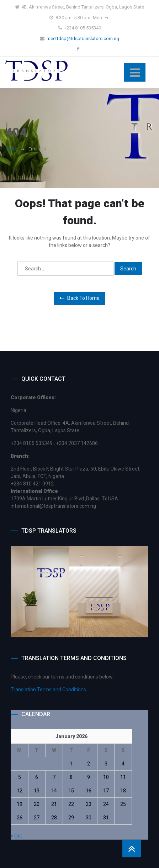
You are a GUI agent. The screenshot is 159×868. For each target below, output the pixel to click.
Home (11, 149)
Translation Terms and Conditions (48, 690)
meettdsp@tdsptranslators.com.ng (83, 39)
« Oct (16, 836)
